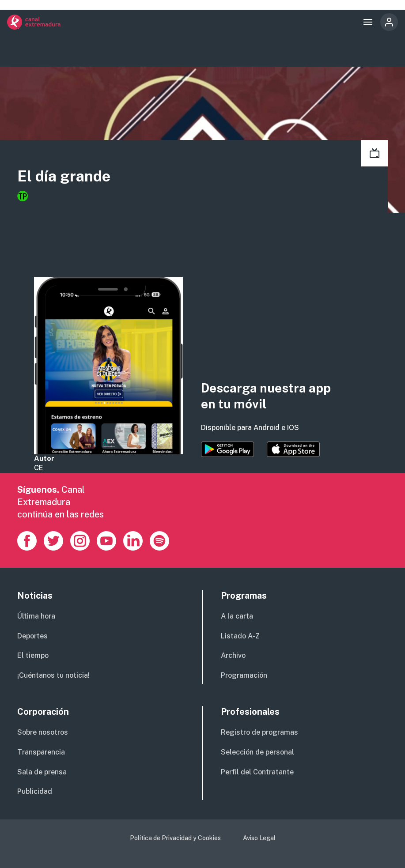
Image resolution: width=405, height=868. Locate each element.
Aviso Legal (259, 838)
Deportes (32, 636)
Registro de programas (259, 732)
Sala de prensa (42, 772)
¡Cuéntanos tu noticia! (53, 675)
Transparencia (41, 752)
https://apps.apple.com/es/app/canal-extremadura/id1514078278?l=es (293, 449)
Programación (244, 675)
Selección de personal (257, 752)
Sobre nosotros (43, 732)
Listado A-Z (240, 636)
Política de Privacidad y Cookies (175, 838)
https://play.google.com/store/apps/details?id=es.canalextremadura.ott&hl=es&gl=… (227, 449)
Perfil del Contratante (257, 772)
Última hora (36, 616)
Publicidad (35, 791)
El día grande (64, 176)
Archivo (233, 655)
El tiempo (33, 655)
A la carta (237, 616)
